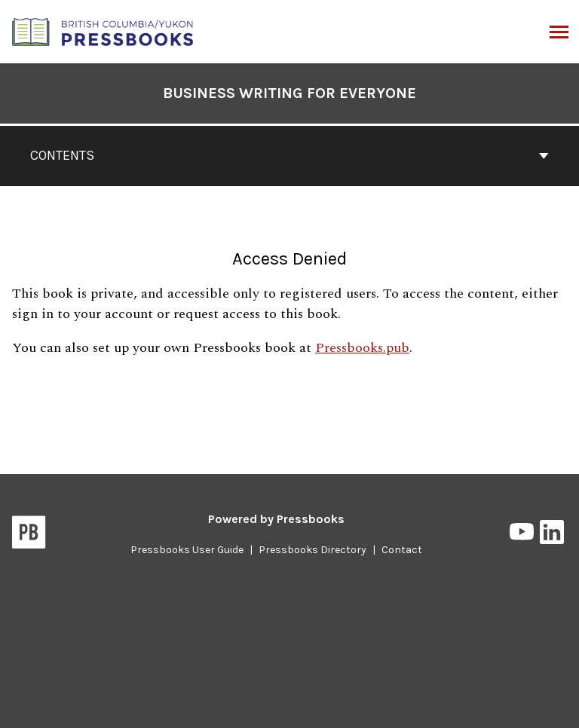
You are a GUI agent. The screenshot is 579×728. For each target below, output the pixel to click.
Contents (289, 155)
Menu (558, 33)
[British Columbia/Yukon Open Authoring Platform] (103, 31)
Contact (402, 550)
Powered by (276, 519)
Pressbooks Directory (312, 550)
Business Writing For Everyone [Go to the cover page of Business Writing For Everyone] (289, 93)
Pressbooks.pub (362, 348)
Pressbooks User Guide (187, 550)
